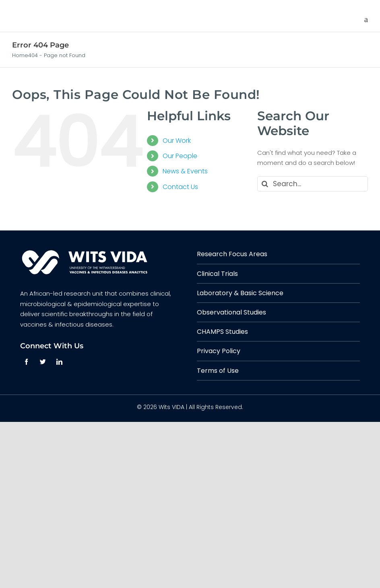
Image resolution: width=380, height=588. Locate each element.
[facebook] (26, 362)
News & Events (185, 171)
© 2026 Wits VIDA (161, 407)
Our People (180, 156)
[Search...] (313, 184)
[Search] (265, 184)
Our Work (177, 141)
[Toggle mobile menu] (366, 20)
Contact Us (180, 187)
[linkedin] (59, 362)
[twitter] (43, 362)
